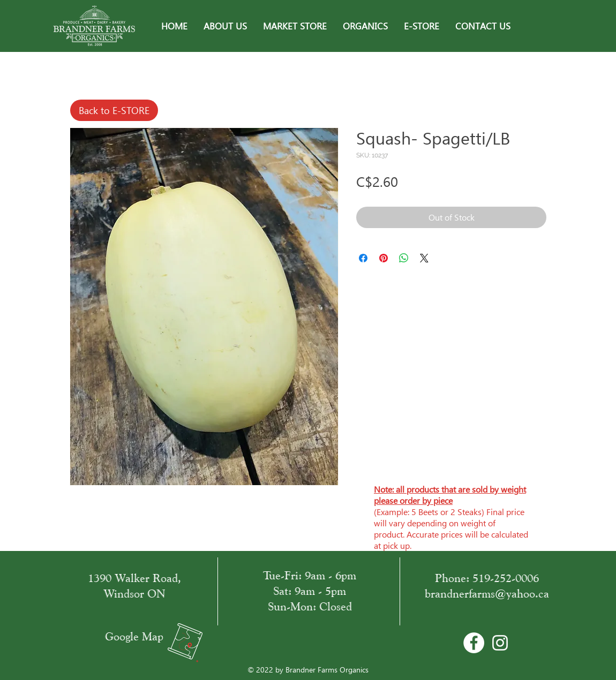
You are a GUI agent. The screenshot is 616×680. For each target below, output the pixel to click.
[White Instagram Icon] (500, 643)
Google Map (134, 636)
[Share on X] (424, 258)
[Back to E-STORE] (114, 110)
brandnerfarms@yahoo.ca (487, 594)
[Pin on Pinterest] (384, 258)
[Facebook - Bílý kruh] (474, 643)
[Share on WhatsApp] (404, 258)
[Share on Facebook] (363, 258)
